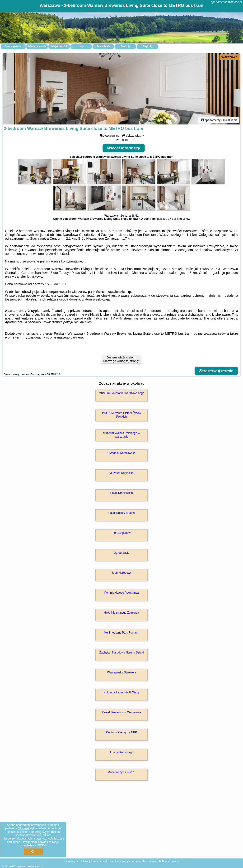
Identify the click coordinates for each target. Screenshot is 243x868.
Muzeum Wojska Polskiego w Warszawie (121, 435)
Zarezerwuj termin (216, 371)
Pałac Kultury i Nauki (122, 513)
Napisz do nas (170, 861)
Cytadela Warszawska (121, 453)
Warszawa (229, 57)
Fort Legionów (121, 533)
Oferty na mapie (37, 46)
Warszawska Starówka (122, 672)
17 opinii (173, 219)
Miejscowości (59, 46)
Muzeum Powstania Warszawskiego (121, 393)
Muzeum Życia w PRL (122, 772)
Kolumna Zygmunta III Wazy (121, 692)
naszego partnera (70, 337)
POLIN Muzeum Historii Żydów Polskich (121, 415)
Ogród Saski (121, 553)
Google (23, 828)
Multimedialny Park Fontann (122, 633)
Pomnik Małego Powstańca (122, 593)
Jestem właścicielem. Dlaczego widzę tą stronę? (121, 359)
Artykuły (147, 46)
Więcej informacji (124, 148)
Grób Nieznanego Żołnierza (122, 613)
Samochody (103, 46)
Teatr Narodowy (121, 573)
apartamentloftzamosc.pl (226, 2)
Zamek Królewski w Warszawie (122, 712)
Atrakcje (125, 46)
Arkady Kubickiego (121, 752)
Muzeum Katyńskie (121, 473)
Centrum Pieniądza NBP (121, 732)
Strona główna (13, 46)
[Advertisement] (121, 825)
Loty (81, 46)
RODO (42, 845)
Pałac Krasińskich (122, 493)
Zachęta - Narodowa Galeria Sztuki (122, 653)
